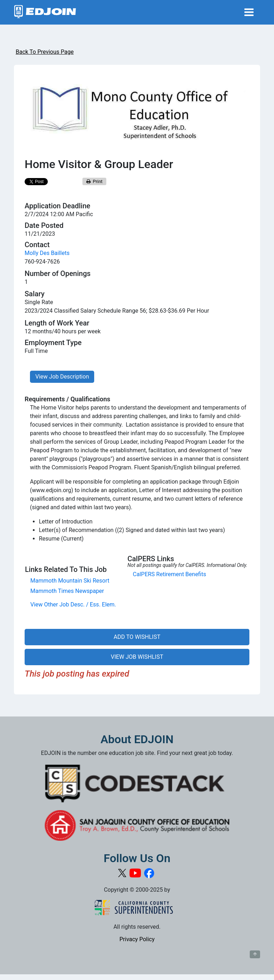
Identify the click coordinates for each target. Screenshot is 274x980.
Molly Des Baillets (47, 253)
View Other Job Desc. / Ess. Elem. (73, 604)
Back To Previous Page (45, 52)
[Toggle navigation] (249, 12)
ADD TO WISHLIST (137, 637)
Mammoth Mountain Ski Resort (70, 581)
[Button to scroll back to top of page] (255, 954)
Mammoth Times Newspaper (67, 591)
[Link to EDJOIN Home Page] (45, 12)
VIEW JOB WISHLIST (137, 657)
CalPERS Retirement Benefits (169, 574)
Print (95, 181)
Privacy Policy (137, 939)
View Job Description (62, 377)
